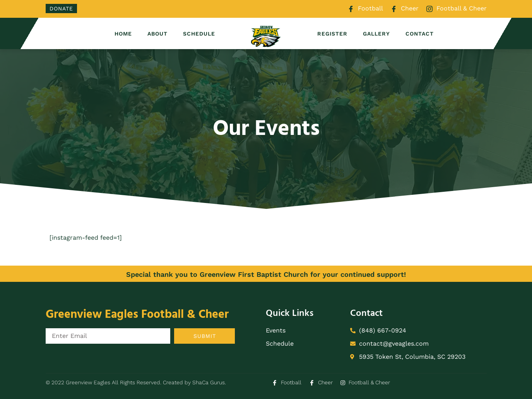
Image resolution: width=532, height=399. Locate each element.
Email (54, 320)
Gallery (376, 34)
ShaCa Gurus (209, 382)
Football (365, 9)
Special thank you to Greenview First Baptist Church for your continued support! (266, 274)
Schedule (199, 34)
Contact (420, 34)
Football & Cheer (457, 9)
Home (123, 34)
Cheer (405, 9)
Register (332, 34)
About (157, 34)
